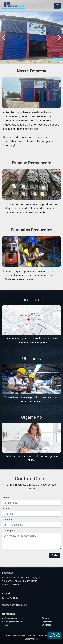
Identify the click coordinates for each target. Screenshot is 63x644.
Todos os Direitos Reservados (41, 636)
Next (60, 37)
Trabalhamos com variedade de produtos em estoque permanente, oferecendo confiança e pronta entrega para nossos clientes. (31, 208)
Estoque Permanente (32, 163)
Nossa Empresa (32, 71)
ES (37, 639)
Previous (3, 37)
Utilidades (31, 359)
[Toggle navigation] (57, 6)
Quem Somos (11, 618)
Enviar (55, 555)
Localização (32, 300)
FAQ (6, 625)
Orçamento (32, 417)
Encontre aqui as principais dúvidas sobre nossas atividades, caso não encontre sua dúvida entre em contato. (29, 275)
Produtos (46, 618)
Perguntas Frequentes (32, 230)
